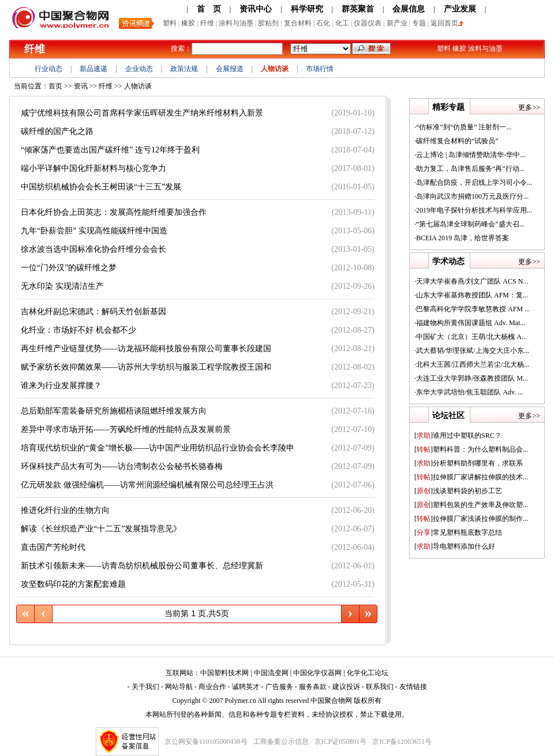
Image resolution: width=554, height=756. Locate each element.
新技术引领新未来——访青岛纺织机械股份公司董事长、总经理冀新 (142, 566)
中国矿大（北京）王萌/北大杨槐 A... (471, 337)
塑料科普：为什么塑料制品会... (471, 449)
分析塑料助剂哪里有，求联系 (469, 463)
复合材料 (298, 23)
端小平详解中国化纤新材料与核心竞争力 (93, 168)
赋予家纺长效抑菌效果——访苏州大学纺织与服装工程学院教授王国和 (146, 367)
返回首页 (447, 23)
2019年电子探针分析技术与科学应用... (474, 210)
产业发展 (460, 9)
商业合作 (212, 687)
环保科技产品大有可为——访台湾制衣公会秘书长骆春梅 (122, 466)
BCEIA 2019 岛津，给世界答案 (463, 238)
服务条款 (313, 687)
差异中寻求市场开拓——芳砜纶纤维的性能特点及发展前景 (126, 429)
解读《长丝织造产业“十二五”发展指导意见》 (101, 529)
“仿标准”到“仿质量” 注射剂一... (464, 127)
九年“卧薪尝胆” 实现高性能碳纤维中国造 (94, 231)
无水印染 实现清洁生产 (62, 286)
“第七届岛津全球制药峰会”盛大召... (470, 224)
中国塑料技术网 (224, 673)
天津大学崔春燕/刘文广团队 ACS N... (472, 281)
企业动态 (139, 69)
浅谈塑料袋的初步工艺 (458, 491)
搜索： (181, 49)
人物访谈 (275, 69)
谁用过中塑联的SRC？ (458, 435)
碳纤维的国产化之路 (57, 131)
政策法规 (184, 69)
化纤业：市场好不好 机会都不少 (78, 330)
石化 (323, 23)
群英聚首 (358, 9)
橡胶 (188, 23)
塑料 (170, 23)
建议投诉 (346, 687)
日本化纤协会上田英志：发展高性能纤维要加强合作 (114, 212)
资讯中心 (256, 9)
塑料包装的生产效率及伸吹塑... (471, 505)
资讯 (81, 86)
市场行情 (320, 69)
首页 (55, 86)
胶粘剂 (268, 23)
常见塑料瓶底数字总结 (458, 532)
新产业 (397, 23)
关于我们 (145, 687)
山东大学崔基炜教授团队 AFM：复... (472, 295)
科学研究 (307, 9)
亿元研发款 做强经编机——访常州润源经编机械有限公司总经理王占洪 (147, 485)
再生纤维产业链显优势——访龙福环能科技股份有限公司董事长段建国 (146, 349)
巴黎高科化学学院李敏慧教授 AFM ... (473, 309)
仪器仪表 (368, 23)
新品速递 (93, 69)
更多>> (529, 107)
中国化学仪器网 (317, 673)
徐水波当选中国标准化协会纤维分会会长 (93, 249)
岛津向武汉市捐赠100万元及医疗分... (472, 196)
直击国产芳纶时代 (53, 547)
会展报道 (230, 69)
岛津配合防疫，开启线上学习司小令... (474, 183)
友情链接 (413, 687)
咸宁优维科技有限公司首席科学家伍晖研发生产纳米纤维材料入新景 (142, 113)
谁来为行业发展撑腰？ (61, 386)
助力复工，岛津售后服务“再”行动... (470, 169)
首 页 (209, 9)
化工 (342, 23)
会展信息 (409, 9)
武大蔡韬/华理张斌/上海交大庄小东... (473, 351)
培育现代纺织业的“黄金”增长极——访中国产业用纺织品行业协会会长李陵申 (158, 448)
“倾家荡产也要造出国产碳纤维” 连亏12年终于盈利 (110, 150)
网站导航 (179, 687)
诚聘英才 (246, 687)
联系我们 (380, 687)
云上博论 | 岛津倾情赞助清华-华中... (471, 155)
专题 (419, 23)
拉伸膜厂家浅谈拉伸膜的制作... (471, 519)
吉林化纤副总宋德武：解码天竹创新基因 (93, 312)
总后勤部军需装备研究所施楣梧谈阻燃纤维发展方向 (114, 411)
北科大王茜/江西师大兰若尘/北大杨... (473, 364)
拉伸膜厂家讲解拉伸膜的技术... (471, 477)
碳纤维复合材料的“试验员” (457, 141)
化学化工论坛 (368, 673)
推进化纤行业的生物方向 (65, 510)
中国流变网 (271, 673)
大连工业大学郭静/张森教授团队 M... (472, 378)
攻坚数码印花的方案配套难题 (73, 584)
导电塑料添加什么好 (455, 546)
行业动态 (48, 69)
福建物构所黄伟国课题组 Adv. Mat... (471, 323)
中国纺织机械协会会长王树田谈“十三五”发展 (101, 187)
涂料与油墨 (236, 23)
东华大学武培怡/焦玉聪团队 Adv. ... (469, 392)
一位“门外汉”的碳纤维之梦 (69, 268)
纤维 (207, 23)
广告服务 (279, 687)
